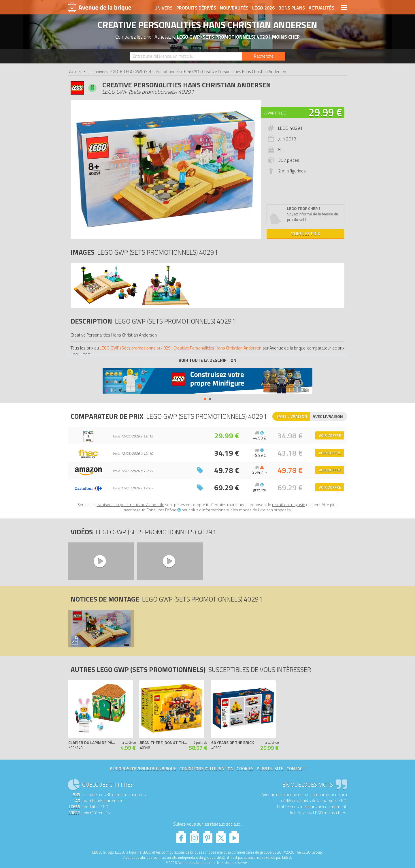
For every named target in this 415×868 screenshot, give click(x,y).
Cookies (245, 769)
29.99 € (325, 112)
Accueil (75, 72)
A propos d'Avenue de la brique (143, 769)
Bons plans (292, 8)
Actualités (321, 8)
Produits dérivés (196, 8)
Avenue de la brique (99, 7)
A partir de (275, 113)
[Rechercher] (264, 56)
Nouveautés (234, 8)
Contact (296, 769)
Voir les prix (306, 234)
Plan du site (270, 769)
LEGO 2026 (263, 8)
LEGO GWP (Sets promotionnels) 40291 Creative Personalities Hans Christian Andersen (181, 348)
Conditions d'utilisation (206, 769)
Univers (164, 8)
